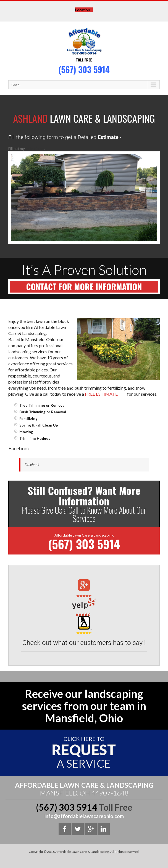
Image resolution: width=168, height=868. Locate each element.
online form (35, 149)
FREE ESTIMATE (101, 394)
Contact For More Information (84, 287)
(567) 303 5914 (84, 69)
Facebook (32, 465)
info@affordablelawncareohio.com (84, 816)
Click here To (84, 739)
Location (83, 10)
